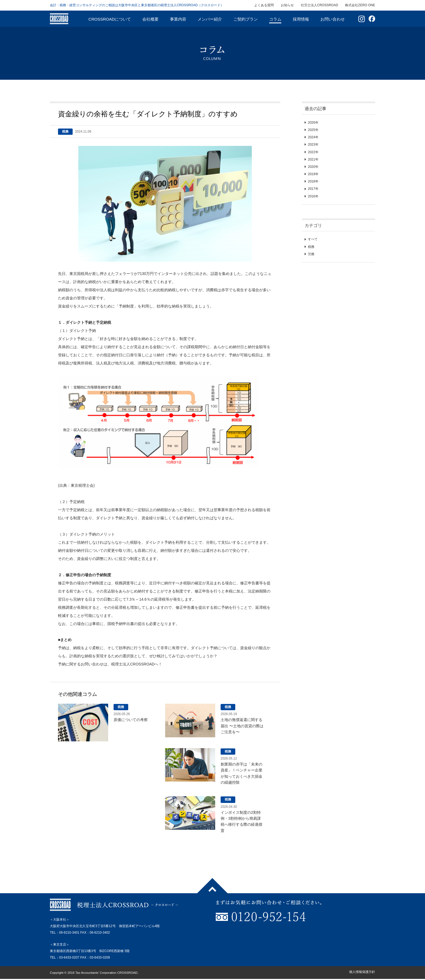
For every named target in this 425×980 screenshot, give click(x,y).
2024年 (313, 137)
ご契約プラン (246, 19)
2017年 (313, 189)
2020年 (313, 167)
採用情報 (301, 19)
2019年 (313, 174)
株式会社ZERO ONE (360, 5)
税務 (311, 247)
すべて (313, 239)
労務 (311, 254)
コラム (275, 19)
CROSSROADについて (110, 19)
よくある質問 (264, 5)
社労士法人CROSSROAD (319, 5)
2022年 (313, 152)
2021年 (313, 159)
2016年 (313, 196)
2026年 (313, 123)
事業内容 (178, 19)
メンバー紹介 (210, 19)
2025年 (313, 130)
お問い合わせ (333, 19)
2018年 (313, 181)
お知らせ (287, 5)
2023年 (313, 145)
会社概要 (150, 19)
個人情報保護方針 (362, 972)
